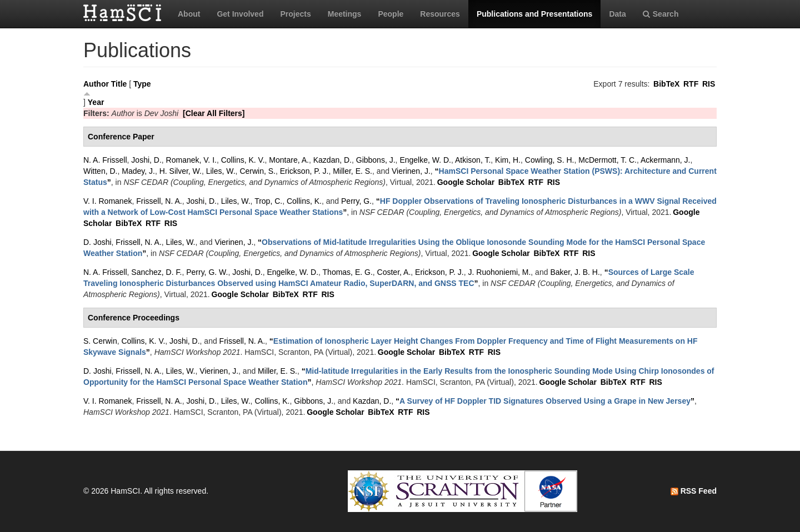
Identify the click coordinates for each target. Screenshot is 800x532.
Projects (295, 14)
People (391, 14)
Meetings (345, 14)
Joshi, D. (146, 160)
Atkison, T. (473, 160)
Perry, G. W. (207, 272)
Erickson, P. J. (304, 171)
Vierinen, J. (411, 171)
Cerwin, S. (257, 171)
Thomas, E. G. (348, 272)
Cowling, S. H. (550, 160)
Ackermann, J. (665, 160)
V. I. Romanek (107, 201)
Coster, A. (394, 272)
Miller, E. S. (352, 171)
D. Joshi (97, 242)
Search (661, 14)
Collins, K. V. (243, 160)
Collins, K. (304, 201)
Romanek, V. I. (191, 160)
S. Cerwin (100, 341)
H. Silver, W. (181, 171)
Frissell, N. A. (159, 201)
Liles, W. (221, 171)
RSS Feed (694, 491)
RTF (691, 84)
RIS (709, 84)
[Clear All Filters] (214, 113)
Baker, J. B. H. (575, 272)
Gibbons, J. (376, 160)
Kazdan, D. (332, 160)
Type (142, 84)
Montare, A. (289, 160)
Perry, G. (356, 201)
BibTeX (666, 84)
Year (96, 102)
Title (119, 84)
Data (617, 14)
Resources (440, 14)
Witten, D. (100, 171)
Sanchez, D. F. (156, 272)
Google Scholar (466, 182)
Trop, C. (268, 201)
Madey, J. (138, 171)
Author (96, 84)
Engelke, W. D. (425, 160)
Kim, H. (508, 160)
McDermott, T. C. (607, 160)
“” (545, 401)
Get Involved (240, 14)
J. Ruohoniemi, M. (500, 272)
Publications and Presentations (535, 14)
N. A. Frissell (105, 160)
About (189, 14)
